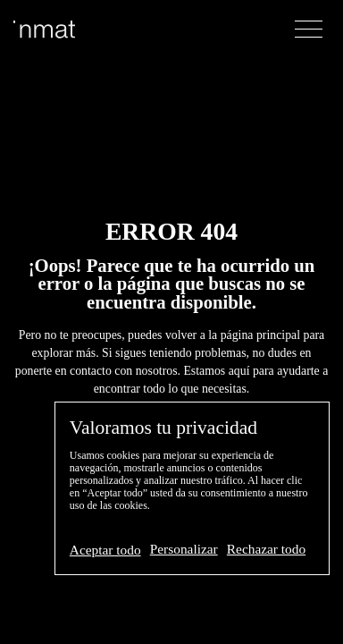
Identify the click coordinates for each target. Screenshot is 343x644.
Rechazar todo (266, 549)
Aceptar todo (105, 550)
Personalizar (184, 549)
